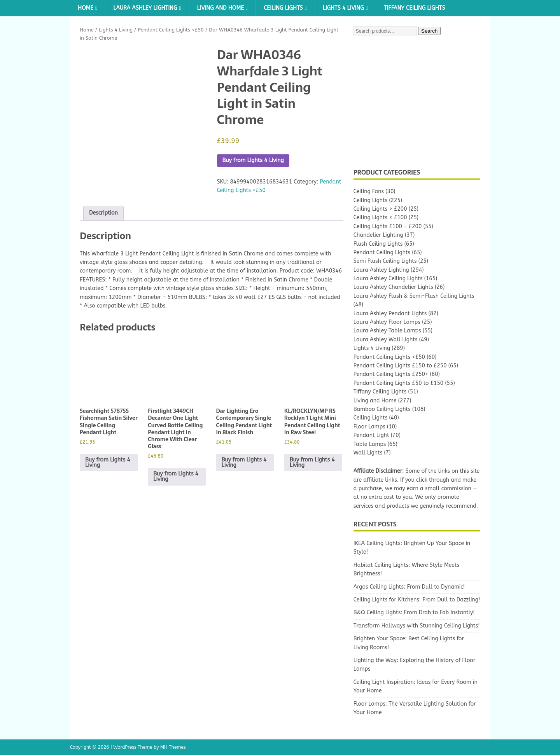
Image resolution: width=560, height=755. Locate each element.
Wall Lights (368, 453)
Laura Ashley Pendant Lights (390, 314)
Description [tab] (103, 213)
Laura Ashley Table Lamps (387, 331)
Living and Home (220, 8)
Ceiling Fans (369, 191)
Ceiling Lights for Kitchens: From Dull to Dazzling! (417, 600)
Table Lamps (370, 444)
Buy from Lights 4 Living (253, 160)
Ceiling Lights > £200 (380, 209)
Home (86, 8)
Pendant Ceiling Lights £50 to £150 (398, 383)
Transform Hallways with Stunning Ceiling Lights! (417, 626)
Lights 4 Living (343, 8)
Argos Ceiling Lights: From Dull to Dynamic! (409, 587)
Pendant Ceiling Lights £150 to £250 (400, 366)
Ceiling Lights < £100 (380, 218)
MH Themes (173, 747)
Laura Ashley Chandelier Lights (393, 287)
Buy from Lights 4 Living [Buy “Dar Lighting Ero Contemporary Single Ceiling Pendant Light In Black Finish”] (244, 462)
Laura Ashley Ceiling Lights (388, 279)
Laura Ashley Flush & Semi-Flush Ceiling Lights (414, 296)
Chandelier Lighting (378, 235)
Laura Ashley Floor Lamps (387, 322)
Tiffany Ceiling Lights (415, 8)
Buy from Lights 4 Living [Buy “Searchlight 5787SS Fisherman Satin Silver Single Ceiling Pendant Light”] (108, 462)
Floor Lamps (369, 427)
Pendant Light (371, 435)
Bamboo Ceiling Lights (382, 409)
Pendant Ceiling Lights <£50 (171, 30)
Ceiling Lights (283, 8)
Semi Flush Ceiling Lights (385, 261)
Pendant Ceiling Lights (382, 253)
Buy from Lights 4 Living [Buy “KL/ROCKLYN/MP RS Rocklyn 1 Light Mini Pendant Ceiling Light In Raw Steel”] (312, 462)
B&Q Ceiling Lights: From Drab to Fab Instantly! (414, 613)
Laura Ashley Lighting (145, 8)
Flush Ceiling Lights (378, 244)
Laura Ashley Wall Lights (386, 340)
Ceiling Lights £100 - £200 (388, 226)
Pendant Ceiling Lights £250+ (391, 374)
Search (429, 31)
